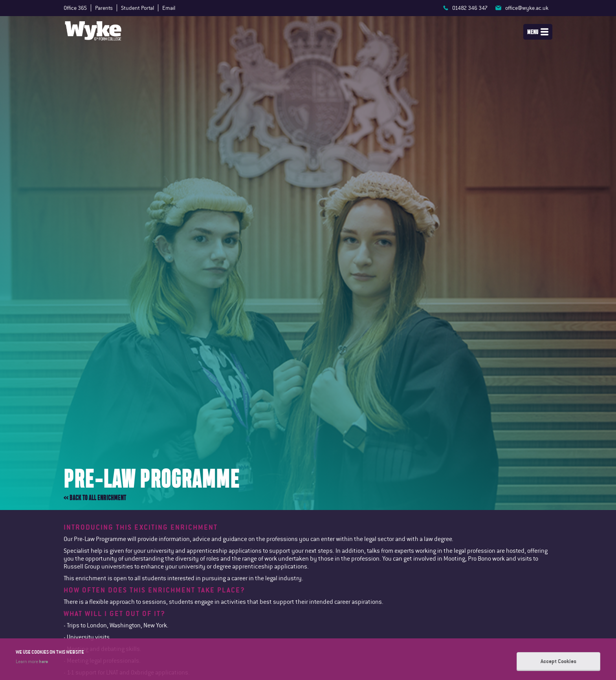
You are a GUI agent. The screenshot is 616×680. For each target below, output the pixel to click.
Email (169, 8)
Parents (104, 8)
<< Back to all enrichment (95, 498)
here (43, 661)
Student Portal (137, 8)
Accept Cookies (558, 661)
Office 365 (75, 8)
